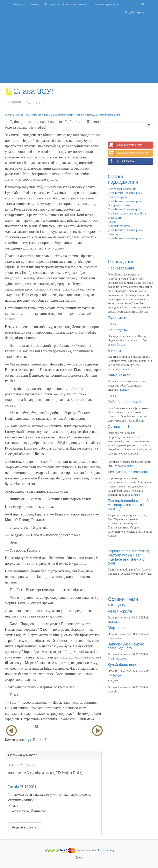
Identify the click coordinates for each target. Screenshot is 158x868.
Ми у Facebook (122, 161)
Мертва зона (119, 628)
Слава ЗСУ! (29, 91)
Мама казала (119, 375)
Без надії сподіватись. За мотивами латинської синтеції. (129, 505)
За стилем (52, 4)
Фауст (113, 681)
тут (28, 740)
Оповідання (121, 262)
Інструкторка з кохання (122, 189)
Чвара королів (120, 611)
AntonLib (113, 692)
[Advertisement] (79, 50)
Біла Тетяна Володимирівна (126, 193)
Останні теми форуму (123, 602)
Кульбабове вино (123, 665)
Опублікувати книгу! (125, 145)
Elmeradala (114, 638)
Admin (13, 765)
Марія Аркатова (118, 659)
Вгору (79, 858)
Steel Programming (103, 850)
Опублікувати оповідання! (129, 153)
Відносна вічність (119, 226)
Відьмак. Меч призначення (103, 115)
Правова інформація (105, 4)
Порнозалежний (121, 268)
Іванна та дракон (118, 197)
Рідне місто (118, 318)
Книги (80, 115)
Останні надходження (123, 179)
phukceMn (114, 622)
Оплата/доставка (75, 4)
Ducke (113, 222)
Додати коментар (25, 827)
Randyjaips (114, 675)
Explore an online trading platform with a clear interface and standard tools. (128, 557)
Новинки (35, 4)
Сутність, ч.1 (119, 427)
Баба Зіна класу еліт (125, 402)
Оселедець (117, 330)
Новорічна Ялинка (119, 205)
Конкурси (19, 4)
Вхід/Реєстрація (135, 12)
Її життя (114, 351)
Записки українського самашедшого (126, 646)
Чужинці (113, 234)
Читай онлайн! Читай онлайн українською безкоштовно (39, 115)
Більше (144, 312)
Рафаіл (14, 787)
